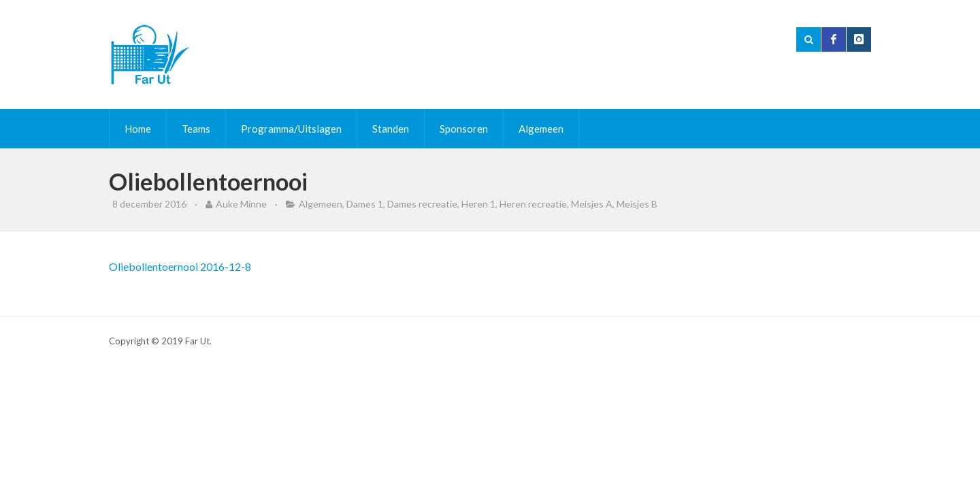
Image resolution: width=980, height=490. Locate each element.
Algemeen (541, 129)
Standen (391, 129)
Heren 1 (478, 204)
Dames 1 (365, 204)
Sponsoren (464, 129)
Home (138, 129)
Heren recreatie (533, 204)
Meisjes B (637, 204)
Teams (196, 129)
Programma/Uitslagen (291, 129)
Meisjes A (592, 204)
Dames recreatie (422, 204)
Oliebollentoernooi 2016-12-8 (180, 266)
